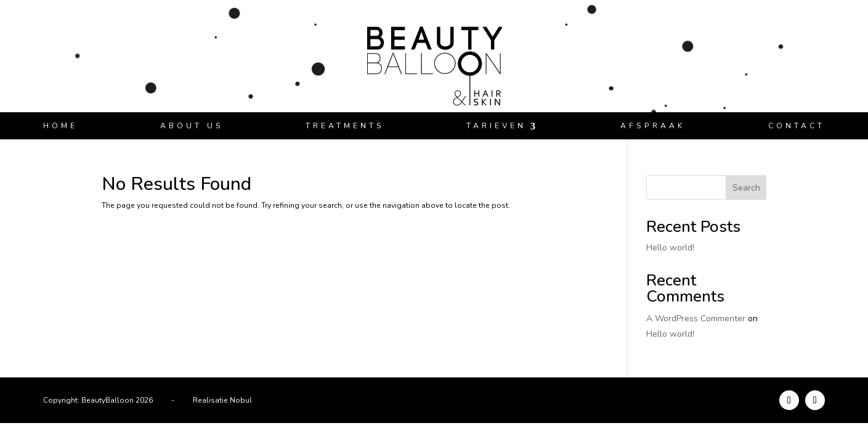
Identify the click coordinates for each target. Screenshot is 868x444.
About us (192, 126)
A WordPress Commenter (696, 319)
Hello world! (670, 248)
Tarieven (496, 126)
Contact (797, 126)
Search (746, 188)
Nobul (241, 400)
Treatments (345, 126)
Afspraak (653, 126)
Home (60, 126)
